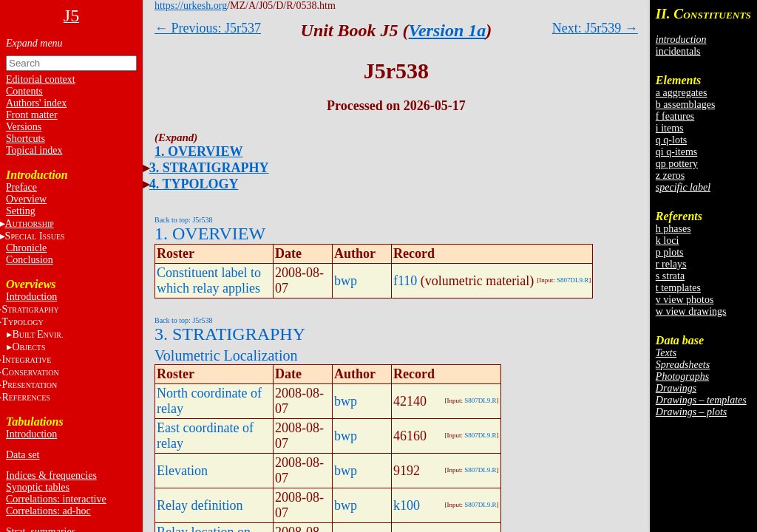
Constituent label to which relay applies (209, 280)
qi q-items (676, 152)
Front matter (32, 115)
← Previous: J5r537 (208, 28)
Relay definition (200, 505)
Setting (21, 211)
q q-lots (671, 140)
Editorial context (41, 79)
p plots (670, 252)
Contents (24, 91)
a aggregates (682, 93)
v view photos (685, 300)
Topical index (34, 150)
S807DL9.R (573, 280)
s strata (670, 276)
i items (670, 128)
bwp (346, 281)
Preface (21, 187)
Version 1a (448, 30)
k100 (407, 505)
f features (675, 116)
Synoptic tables (38, 487)
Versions (24, 127)
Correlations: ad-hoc (48, 511)
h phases (673, 229)
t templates (678, 288)
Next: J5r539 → (595, 28)
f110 (405, 281)
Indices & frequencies (51, 475)
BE (37, 334)
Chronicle (26, 248)
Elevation (182, 471)
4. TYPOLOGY (194, 184)
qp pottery (677, 164)
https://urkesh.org (191, 6)
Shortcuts (26, 139)
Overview (26, 199)
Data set (23, 455)
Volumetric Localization (226, 355)
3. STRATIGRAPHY (209, 168)
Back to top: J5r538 (184, 220)
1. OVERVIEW (198, 151)
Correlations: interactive (56, 499)
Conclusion (30, 260)
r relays (671, 264)
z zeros (670, 175)
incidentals (678, 51)
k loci (668, 241)
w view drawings (691, 311)
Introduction (31, 297)
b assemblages (685, 105)
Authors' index (36, 103)
